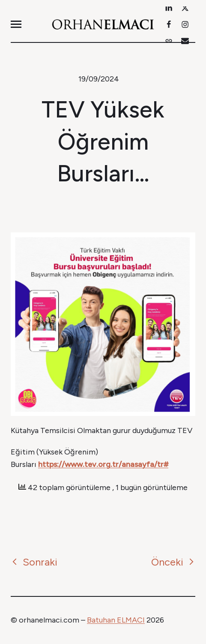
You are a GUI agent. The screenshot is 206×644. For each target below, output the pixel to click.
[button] (16, 24)
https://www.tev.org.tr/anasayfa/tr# (103, 464)
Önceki (173, 562)
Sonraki (34, 562)
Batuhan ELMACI (116, 620)
